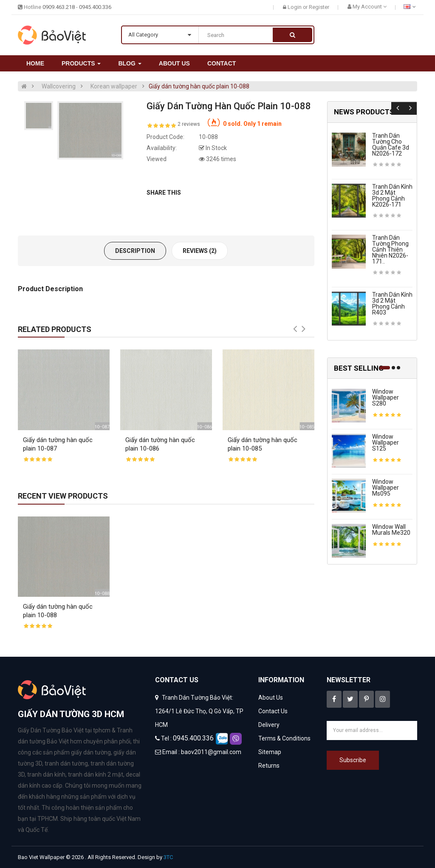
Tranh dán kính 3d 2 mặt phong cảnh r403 (392, 304)
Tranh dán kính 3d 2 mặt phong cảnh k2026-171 (392, 196)
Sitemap (270, 752)
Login (295, 7)
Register (319, 7)
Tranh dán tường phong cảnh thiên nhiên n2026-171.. (390, 250)
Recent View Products (63, 496)
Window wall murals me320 (391, 530)
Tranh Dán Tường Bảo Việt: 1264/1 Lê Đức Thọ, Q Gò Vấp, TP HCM (199, 711)
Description (135, 251)
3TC (168, 857)
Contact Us (273, 711)
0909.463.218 (59, 7)
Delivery (269, 725)
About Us (271, 698)
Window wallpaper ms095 (386, 488)
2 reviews (189, 124)
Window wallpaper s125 (386, 443)
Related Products (55, 329)
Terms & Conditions (284, 738)
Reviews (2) (200, 251)
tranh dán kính (46, 774)
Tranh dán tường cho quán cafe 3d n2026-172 (391, 145)
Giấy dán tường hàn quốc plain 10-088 (199, 86)
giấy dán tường (91, 752)
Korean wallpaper (114, 86)
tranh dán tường (66, 763)
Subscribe (353, 760)
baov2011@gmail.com (211, 752)
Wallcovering (59, 86)
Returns (269, 766)
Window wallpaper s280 (386, 397)
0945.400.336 (95, 7)
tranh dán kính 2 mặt (96, 774)
